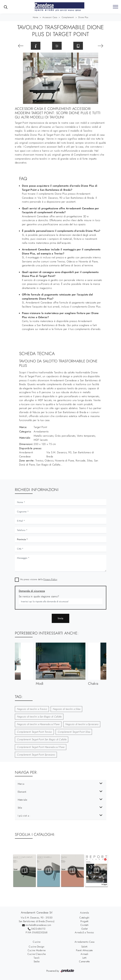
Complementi (68, 17)
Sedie (37, 961)
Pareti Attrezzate (84, 950)
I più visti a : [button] (24, 816)
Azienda (84, 913)
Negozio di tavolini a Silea (66, 709)
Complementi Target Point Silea (74, 732)
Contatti (84, 925)
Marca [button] (21, 784)
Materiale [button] (22, 800)
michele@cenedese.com (38, 925)
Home (36, 17)
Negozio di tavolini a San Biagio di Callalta (39, 717)
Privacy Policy (50, 579)
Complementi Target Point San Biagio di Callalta (42, 739)
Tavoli (37, 958)
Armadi (84, 954)
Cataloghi (84, 918)
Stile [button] (20, 808)
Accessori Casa (50, 17)
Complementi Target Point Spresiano (36, 755)
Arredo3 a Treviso (84, 932)
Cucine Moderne (37, 950)
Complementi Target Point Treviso (34, 732)
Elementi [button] (22, 792)
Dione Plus (83, 17)
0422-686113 (38, 929)
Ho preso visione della (39, 579)
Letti (84, 958)
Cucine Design (36, 947)
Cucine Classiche (37, 954)
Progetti (85, 921)
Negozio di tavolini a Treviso (32, 709)
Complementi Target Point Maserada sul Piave (41, 747)
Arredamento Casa (84, 942)
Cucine (37, 942)
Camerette (84, 961)
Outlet (85, 929)
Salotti (84, 947)
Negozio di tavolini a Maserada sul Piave (38, 724)
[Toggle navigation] (116, 7)
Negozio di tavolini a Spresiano (82, 724)
